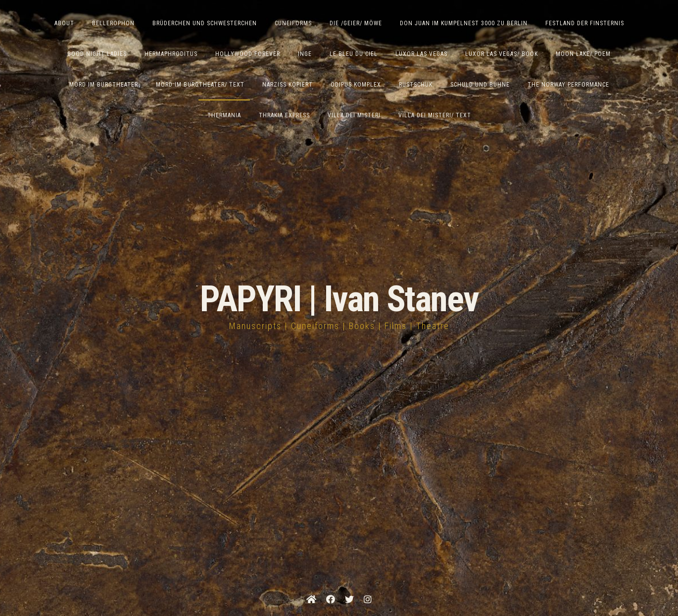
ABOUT (64, 23)
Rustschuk (416, 85)
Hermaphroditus (171, 54)
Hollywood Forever (248, 54)
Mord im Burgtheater (104, 85)
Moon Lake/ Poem (583, 54)
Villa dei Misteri (354, 115)
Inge (305, 54)
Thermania (224, 115)
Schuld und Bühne (480, 85)
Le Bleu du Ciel (354, 54)
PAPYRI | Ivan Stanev (339, 299)
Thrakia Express (284, 115)
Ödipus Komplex (356, 85)
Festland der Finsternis (585, 23)
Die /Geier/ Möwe (356, 23)
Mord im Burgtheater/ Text (200, 85)
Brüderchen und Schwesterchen (205, 23)
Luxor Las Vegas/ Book (502, 54)
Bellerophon (113, 23)
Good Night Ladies (97, 54)
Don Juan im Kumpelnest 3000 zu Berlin (464, 23)
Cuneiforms (293, 23)
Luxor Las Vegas (421, 54)
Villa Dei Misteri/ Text (435, 115)
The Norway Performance (568, 85)
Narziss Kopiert (288, 85)
